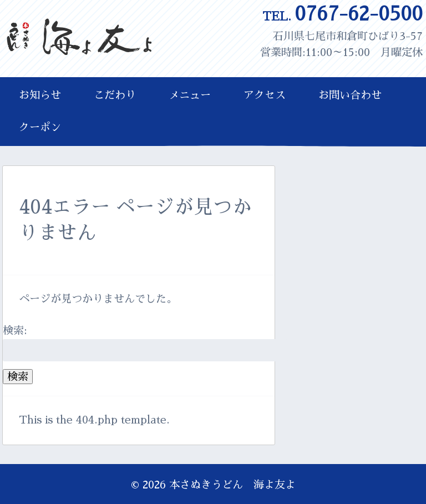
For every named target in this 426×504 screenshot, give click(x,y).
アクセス (265, 95)
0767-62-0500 (343, 14)
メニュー (190, 95)
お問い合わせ (350, 95)
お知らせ (40, 95)
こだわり (115, 95)
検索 (18, 377)
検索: (15, 331)
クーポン (40, 127)
